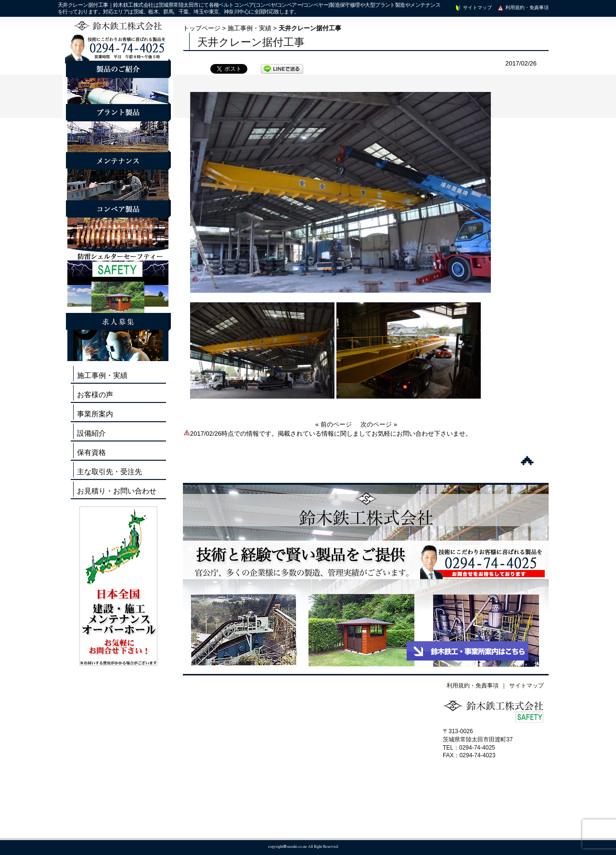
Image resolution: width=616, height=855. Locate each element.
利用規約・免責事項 (523, 7)
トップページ (202, 28)
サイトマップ (473, 7)
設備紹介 (91, 433)
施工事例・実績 (250, 28)
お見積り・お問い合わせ (117, 491)
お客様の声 (95, 395)
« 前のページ (334, 424)
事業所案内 (95, 414)
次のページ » (379, 424)
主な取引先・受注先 (109, 472)
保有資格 (91, 452)
